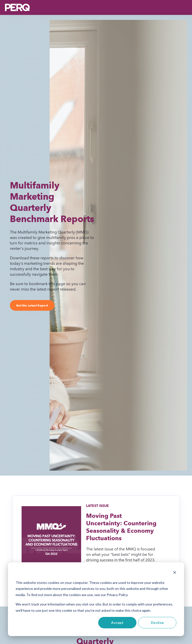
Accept (117, 623)
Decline (157, 623)
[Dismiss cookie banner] (175, 573)
